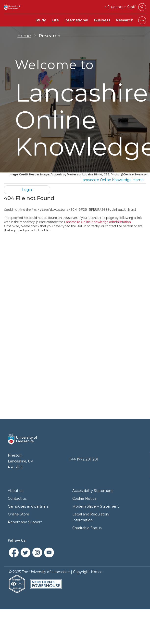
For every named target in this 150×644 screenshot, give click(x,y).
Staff (131, 7)
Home (24, 36)
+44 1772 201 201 (84, 459)
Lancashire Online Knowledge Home (112, 180)
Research (125, 20)
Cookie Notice (84, 499)
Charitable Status (87, 528)
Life (55, 20)
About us (16, 491)
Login (27, 190)
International (76, 20)
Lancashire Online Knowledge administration (98, 222)
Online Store (19, 514)
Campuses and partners (28, 506)
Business (102, 20)
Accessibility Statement (93, 491)
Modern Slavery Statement (96, 506)
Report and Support (25, 522)
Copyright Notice (88, 572)
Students (115, 7)
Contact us (17, 499)
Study (41, 20)
